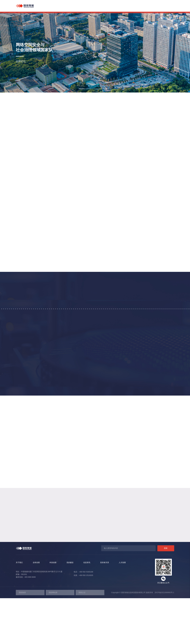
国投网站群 (53, 638)
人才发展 (164, 6)
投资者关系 (149, 6)
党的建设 (121, 6)
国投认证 (82, 638)
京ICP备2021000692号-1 (164, 638)
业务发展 (93, 6)
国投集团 (22, 638)
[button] (82, 89)
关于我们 (79, 6)
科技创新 (107, 6)
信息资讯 (134, 6)
